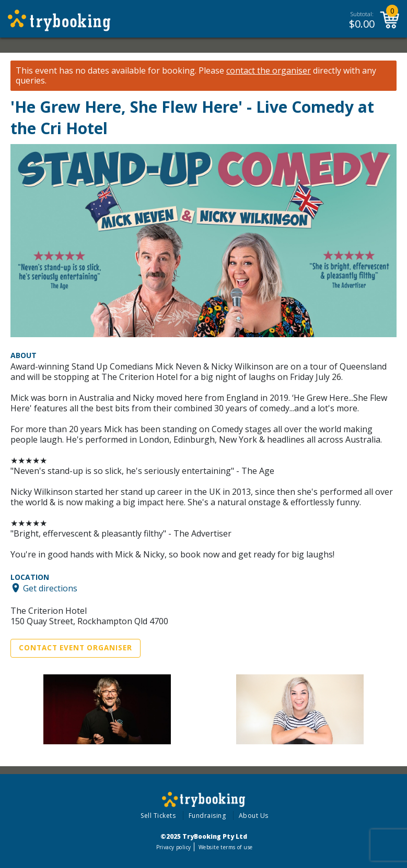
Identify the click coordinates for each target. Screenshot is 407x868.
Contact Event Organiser (75, 648)
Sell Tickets (158, 816)
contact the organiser (269, 71)
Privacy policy (174, 847)
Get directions (50, 588)
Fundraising (207, 816)
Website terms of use (225, 847)
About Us (254, 816)
